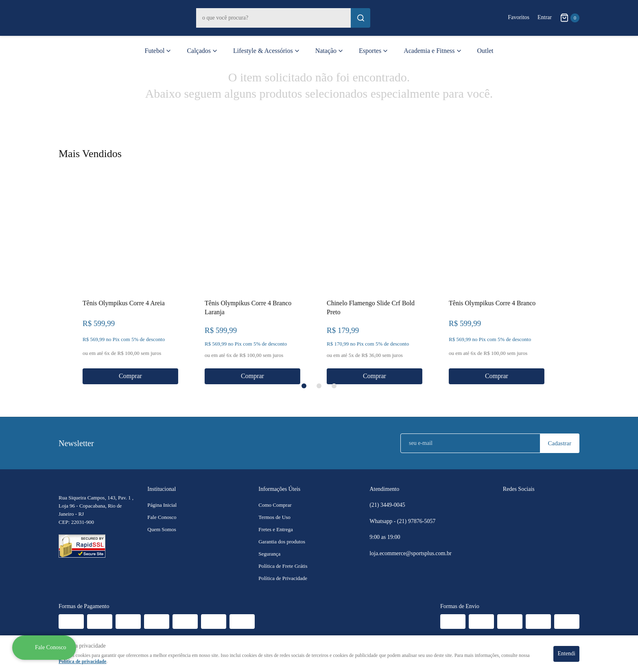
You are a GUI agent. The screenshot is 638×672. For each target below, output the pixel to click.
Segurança (269, 554)
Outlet (485, 51)
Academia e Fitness (429, 51)
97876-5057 (417, 521)
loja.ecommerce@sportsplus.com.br (410, 553)
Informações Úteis (279, 489)
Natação (326, 51)
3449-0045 (387, 505)
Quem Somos (162, 529)
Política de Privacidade (283, 578)
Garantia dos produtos (282, 542)
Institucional (162, 489)
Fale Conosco (162, 517)
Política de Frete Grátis (283, 566)
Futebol (155, 51)
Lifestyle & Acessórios (263, 51)
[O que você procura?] (361, 18)
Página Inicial (162, 505)
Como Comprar (275, 505)
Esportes (370, 51)
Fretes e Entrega (275, 529)
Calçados (199, 51)
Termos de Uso (274, 517)
